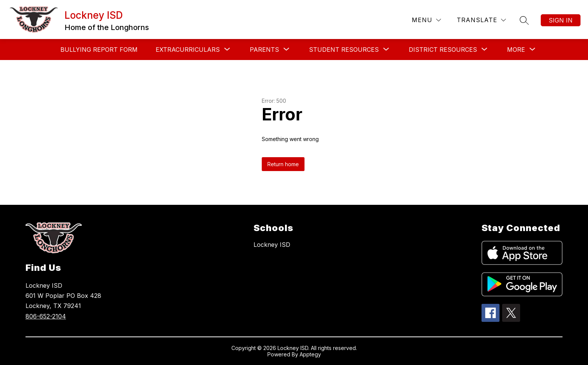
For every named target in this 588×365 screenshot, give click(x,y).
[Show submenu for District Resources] (443, 50)
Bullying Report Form (99, 50)
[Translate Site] (481, 20)
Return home (283, 164)
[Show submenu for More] (516, 50)
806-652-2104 (46, 316)
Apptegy (310, 354)
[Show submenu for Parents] (264, 50)
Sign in (561, 20)
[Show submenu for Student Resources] (344, 50)
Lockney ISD (272, 245)
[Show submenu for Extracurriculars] (188, 50)
